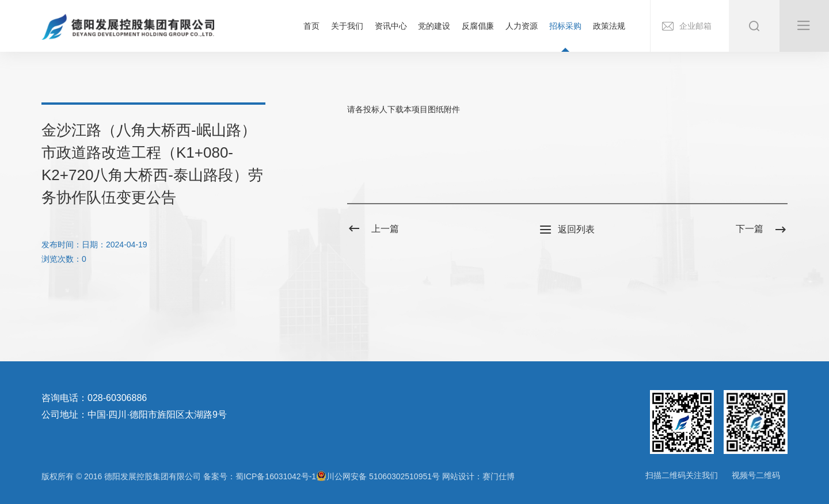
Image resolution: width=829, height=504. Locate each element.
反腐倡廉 (478, 26)
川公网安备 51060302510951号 (378, 476)
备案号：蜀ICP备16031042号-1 (260, 476)
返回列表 (567, 230)
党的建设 (434, 26)
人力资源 (522, 26)
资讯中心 (391, 26)
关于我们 (347, 26)
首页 (311, 26)
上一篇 (373, 229)
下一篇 (762, 229)
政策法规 (609, 26)
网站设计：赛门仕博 (478, 476)
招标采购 (565, 26)
